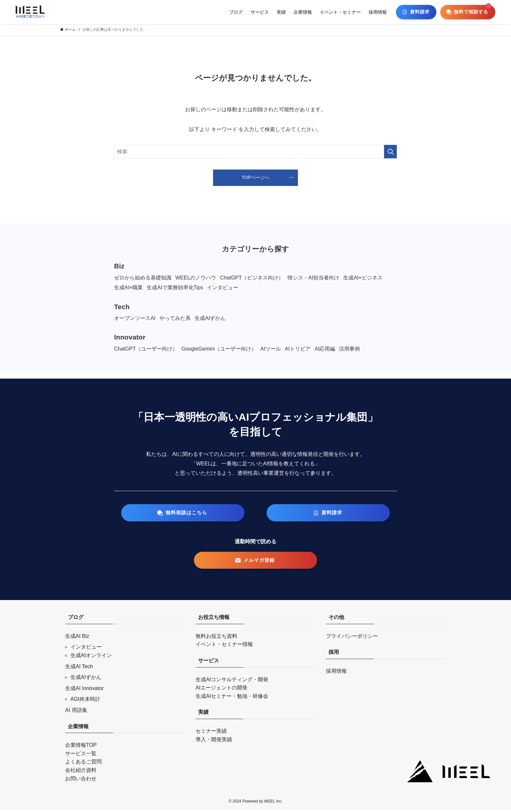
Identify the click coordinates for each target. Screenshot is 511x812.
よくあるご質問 (83, 764)
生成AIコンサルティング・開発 (232, 681)
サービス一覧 (81, 756)
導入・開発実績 (214, 741)
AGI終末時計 (85, 701)
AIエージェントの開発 (221, 690)
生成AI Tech (79, 668)
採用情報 (336, 673)
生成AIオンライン (91, 658)
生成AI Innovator (84, 691)
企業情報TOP (81, 747)
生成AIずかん (86, 679)
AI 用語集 (76, 712)
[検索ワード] (255, 152)
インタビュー (86, 649)
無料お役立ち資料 (216, 638)
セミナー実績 (211, 733)
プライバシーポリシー (352, 638)
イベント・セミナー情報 (224, 647)
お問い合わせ (81, 781)
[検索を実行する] (390, 152)
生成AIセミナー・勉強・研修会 (232, 698)
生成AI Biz (77, 638)
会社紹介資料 (81, 772)
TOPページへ (255, 177)
